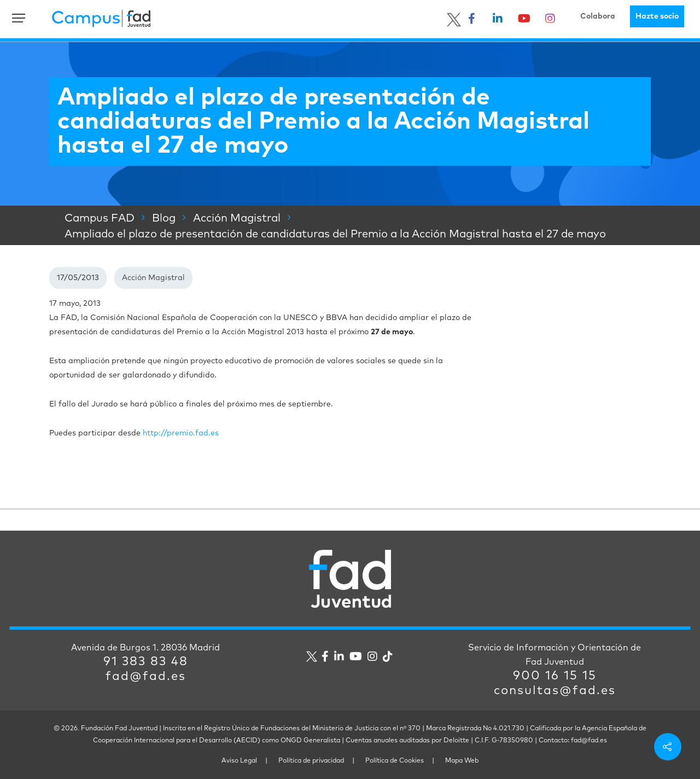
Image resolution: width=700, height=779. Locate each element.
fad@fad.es (146, 677)
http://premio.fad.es (181, 433)
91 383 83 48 (146, 662)
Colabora (598, 16)
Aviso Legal (239, 761)
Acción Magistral (153, 278)
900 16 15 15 (555, 676)
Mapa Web (462, 761)
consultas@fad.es (555, 691)
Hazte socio (657, 16)
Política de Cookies (395, 761)
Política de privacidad (311, 761)
